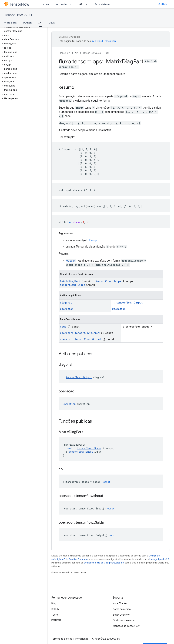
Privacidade (82, 639)
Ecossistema (102, 4)
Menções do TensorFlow (126, 626)
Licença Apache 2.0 (159, 559)
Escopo (94, 240)
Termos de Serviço (62, 639)
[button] (23, 27)
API (77, 53)
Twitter (55, 615)
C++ (107, 53)
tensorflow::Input (72, 285)
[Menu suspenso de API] (87, 4)
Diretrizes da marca (124, 620)
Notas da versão (122, 609)
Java (52, 23)
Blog (54, 603)
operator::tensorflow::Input (80, 333)
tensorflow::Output (129, 303)
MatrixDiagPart (70, 281)
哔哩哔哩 (56, 620)
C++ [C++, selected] (40, 23)
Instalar (45, 4)
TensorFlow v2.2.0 (19, 15)
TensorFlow (64, 53)
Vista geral (11, 23)
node (63, 327)
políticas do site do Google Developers (104, 563)
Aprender (62, 4)
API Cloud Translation (104, 41)
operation (67, 309)
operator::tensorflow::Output (81, 339)
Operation (119, 309)
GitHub (163, 4)
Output (71, 261)
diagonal (66, 303)
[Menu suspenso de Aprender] (72, 4)
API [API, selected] (81, 4)
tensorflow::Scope (109, 281)
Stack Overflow (121, 615)
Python (27, 23)
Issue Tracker (120, 603)
